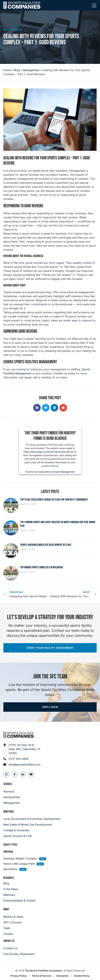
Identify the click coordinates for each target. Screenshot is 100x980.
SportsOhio (10, 869)
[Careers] (13, 934)
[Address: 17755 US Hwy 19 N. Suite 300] (22, 749)
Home (7, 70)
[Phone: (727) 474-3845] (22, 759)
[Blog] (19, 883)
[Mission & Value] (13, 917)
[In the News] (19, 889)
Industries (9, 812)
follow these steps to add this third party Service (49, 452)
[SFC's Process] (13, 922)
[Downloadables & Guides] (19, 900)
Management (13, 30)
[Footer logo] (19, 735)
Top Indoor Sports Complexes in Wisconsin (41, 567)
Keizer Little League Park (19, 864)
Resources (9, 878)
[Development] (12, 797)
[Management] (12, 803)
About (6, 909)
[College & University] (50, 830)
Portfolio (8, 852)
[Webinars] (19, 895)
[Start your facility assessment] (50, 648)
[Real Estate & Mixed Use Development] (50, 825)
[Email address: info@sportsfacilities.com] (22, 765)
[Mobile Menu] (94, 6)
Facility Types (10, 845)
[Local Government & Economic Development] (50, 819)
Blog (17, 70)
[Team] (13, 928)
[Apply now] (50, 707)
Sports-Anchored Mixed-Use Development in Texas (46, 545)
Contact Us (9, 941)
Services (8, 784)
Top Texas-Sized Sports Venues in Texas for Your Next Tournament (54, 500)
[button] (37, 408)
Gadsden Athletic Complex (20, 858)
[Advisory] (12, 791)
